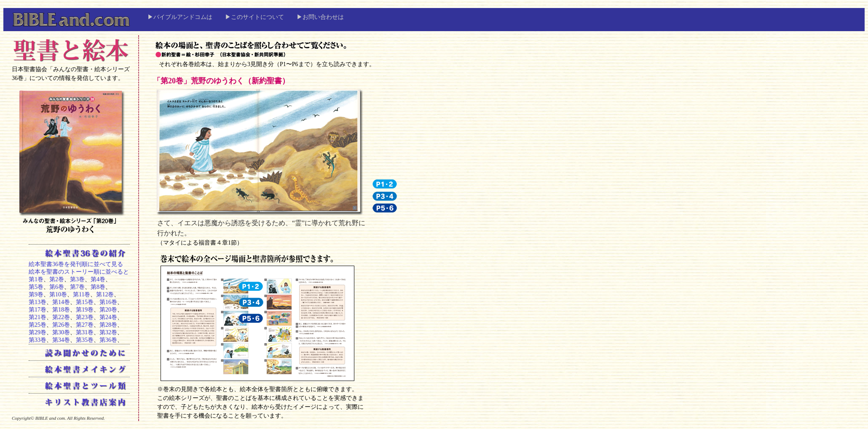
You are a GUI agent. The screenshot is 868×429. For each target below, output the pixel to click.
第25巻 (38, 325)
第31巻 (85, 332)
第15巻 (85, 302)
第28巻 (108, 325)
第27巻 (85, 325)
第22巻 (61, 317)
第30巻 (61, 332)
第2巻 (57, 279)
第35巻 (85, 340)
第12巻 (105, 294)
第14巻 (61, 302)
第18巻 (61, 310)
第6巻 (57, 287)
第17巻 (38, 310)
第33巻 (38, 340)
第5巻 (36, 287)
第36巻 (108, 340)
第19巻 (85, 310)
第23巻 (85, 317)
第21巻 (38, 317)
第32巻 (108, 332)
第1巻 (36, 279)
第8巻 (98, 287)
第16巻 (108, 302)
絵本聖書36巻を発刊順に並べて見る (76, 264)
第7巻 (77, 287)
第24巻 (108, 317)
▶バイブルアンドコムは (180, 17)
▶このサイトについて (255, 17)
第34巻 (61, 340)
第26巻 (61, 325)
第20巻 (108, 310)
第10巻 (58, 294)
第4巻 (98, 279)
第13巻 (38, 302)
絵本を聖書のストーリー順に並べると (79, 272)
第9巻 (36, 294)
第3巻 (77, 279)
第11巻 (82, 294)
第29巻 (38, 332)
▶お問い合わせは (320, 17)
